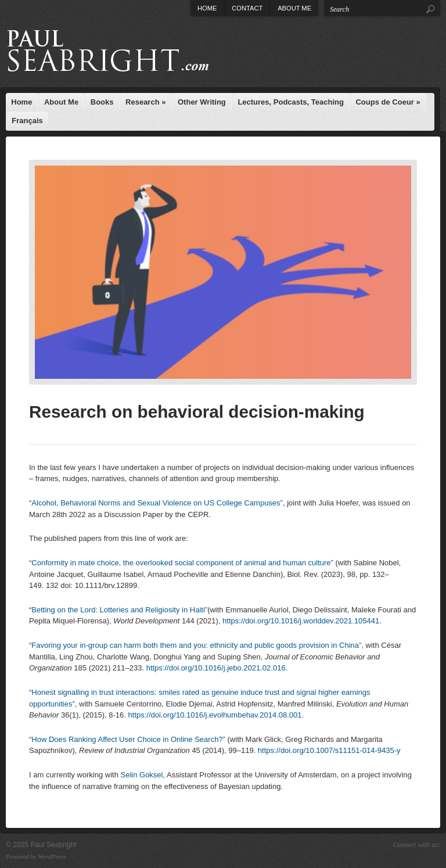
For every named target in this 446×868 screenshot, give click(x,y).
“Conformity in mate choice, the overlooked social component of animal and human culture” (181, 563)
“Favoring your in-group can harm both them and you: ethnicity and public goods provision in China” (195, 645)
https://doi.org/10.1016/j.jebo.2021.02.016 (216, 668)
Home (207, 8)
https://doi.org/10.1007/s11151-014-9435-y (329, 750)
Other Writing (202, 102)
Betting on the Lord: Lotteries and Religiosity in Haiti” (119, 610)
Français (27, 121)
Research (145, 102)
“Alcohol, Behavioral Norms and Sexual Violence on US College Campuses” (156, 503)
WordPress (52, 856)
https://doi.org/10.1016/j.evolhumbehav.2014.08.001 (215, 715)
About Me (294, 8)
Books (102, 102)
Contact (247, 8)
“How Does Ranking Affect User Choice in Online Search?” (127, 739)
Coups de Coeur (388, 102)
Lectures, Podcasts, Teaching (291, 102)
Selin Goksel (142, 775)
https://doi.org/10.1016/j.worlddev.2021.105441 (301, 621)
